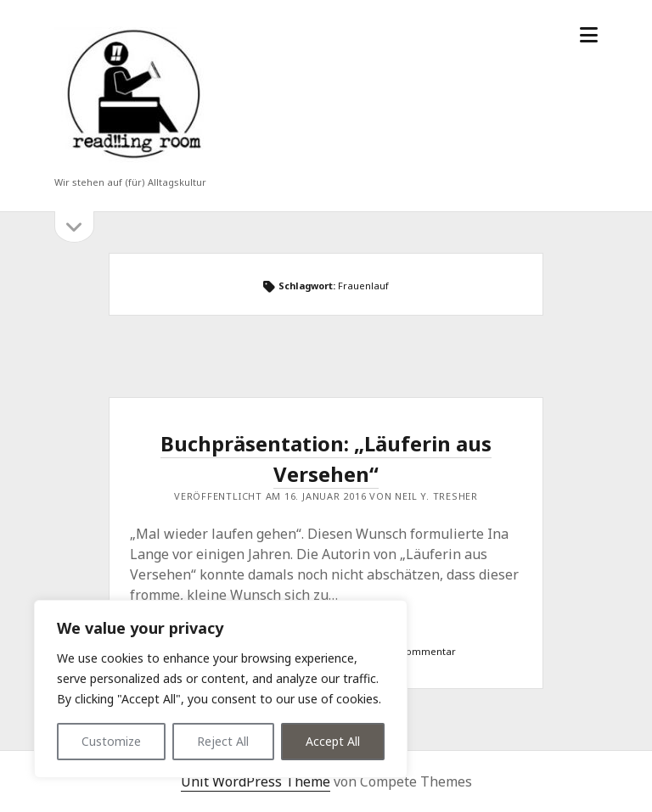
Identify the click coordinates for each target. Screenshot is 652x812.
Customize (111, 741)
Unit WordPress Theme (256, 781)
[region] (221, 689)
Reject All (223, 741)
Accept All (333, 741)
